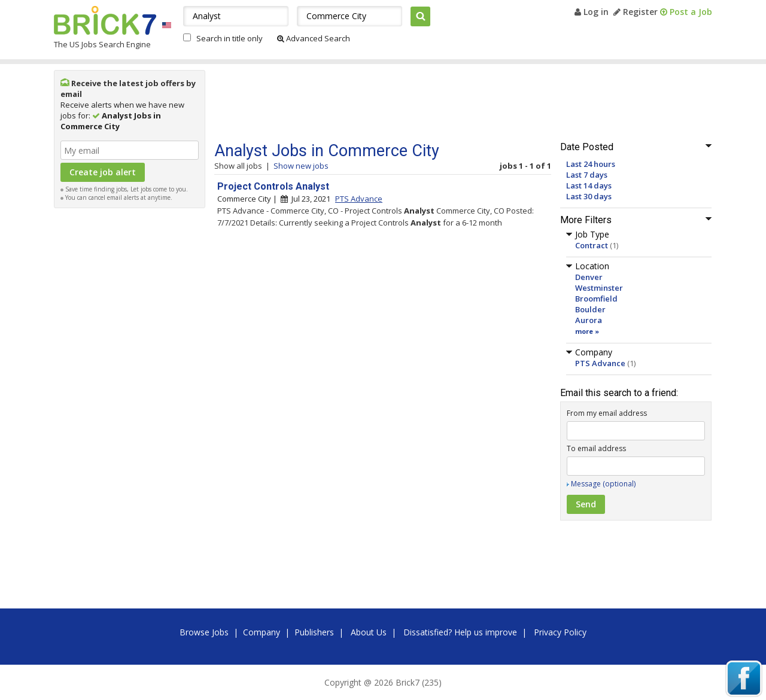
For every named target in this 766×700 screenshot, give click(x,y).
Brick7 (105, 20)
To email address (596, 448)
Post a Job (686, 12)
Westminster (599, 288)
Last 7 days (587, 175)
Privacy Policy (560, 632)
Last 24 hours (591, 164)
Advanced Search (314, 38)
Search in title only (230, 38)
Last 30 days (589, 196)
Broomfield (596, 299)
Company (262, 632)
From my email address (607, 413)
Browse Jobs (204, 632)
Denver (589, 277)
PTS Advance (600, 363)
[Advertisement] (130, 394)
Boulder (590, 309)
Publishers (314, 632)
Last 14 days (589, 185)
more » (587, 331)
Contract (592, 245)
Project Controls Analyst (273, 186)
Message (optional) (603, 484)
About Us (369, 632)
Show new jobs (301, 166)
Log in (592, 12)
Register (636, 12)
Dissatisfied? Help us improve (460, 632)
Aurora (589, 320)
